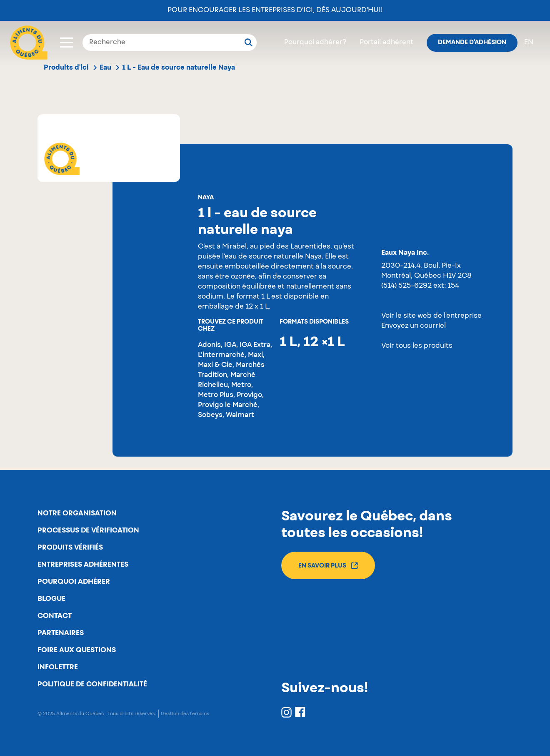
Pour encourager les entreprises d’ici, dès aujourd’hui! (275, 10)
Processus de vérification (88, 530)
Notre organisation (77, 513)
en (529, 43)
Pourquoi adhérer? (315, 43)
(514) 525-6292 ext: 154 (420, 286)
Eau (105, 68)
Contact (55, 616)
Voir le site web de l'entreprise (431, 316)
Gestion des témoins (185, 714)
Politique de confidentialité (92, 684)
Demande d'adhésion (472, 43)
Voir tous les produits (417, 346)
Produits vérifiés (70, 548)
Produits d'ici (66, 68)
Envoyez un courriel (414, 326)
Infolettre (58, 667)
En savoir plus (328, 566)
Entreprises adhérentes (83, 565)
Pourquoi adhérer (74, 582)
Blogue (51, 599)
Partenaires (61, 633)
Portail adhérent (386, 43)
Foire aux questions (77, 650)
